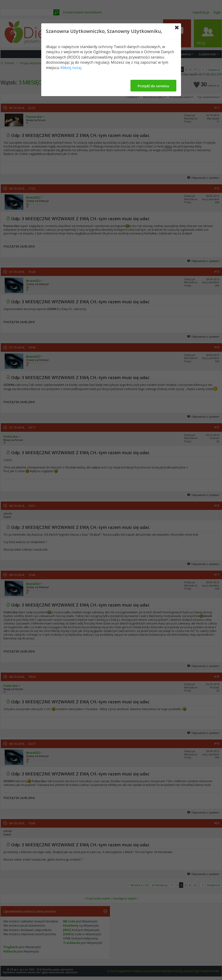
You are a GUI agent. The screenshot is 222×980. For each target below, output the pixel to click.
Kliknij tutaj (71, 68)
